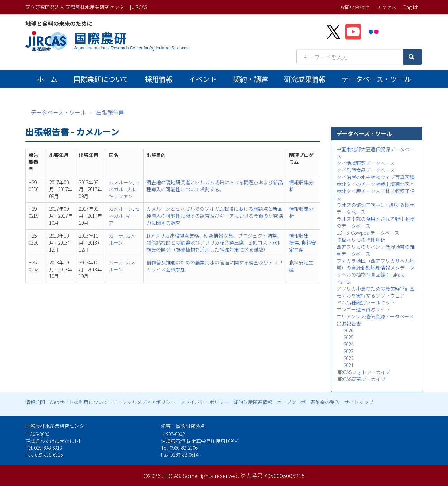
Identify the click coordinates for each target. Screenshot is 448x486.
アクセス (387, 7)
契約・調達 (250, 79)
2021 (348, 365)
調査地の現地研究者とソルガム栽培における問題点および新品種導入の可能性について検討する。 (215, 186)
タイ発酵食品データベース (366, 170)
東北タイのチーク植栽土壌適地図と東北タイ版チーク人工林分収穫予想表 (376, 191)
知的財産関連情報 (253, 402)
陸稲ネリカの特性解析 (361, 240)
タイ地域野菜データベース (366, 163)
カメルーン (121, 182)
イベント (203, 79)
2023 (348, 351)
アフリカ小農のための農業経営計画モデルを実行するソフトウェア (376, 292)
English (411, 7)
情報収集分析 (301, 186)
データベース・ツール (376, 79)
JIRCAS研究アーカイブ (361, 379)
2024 (348, 344)
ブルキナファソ (122, 193)
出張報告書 (110, 112)
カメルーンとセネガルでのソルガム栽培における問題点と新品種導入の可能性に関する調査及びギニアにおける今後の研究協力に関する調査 (215, 216)
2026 (348, 330)
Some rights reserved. (211, 476)
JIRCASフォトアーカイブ (364, 372)
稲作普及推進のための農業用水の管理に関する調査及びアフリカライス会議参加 (215, 266)
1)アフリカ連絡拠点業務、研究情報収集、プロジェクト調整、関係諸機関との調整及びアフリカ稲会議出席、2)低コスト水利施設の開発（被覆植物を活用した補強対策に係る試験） (214, 242)
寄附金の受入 (325, 402)
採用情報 (159, 79)
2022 (348, 358)
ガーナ (116, 236)
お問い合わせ (355, 7)
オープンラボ (291, 402)
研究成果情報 (305, 79)
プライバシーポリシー (204, 402)
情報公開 (35, 402)
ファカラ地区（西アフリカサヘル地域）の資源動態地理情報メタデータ (376, 264)
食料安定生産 (303, 246)
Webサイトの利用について (79, 402)
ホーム (47, 79)
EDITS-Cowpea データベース (368, 233)
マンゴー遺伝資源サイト (363, 309)
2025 (348, 337)
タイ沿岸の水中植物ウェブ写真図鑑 (376, 177)
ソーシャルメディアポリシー (144, 402)
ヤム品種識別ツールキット (366, 302)
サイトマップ (359, 402)
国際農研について (101, 79)
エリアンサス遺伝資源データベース (375, 316)
